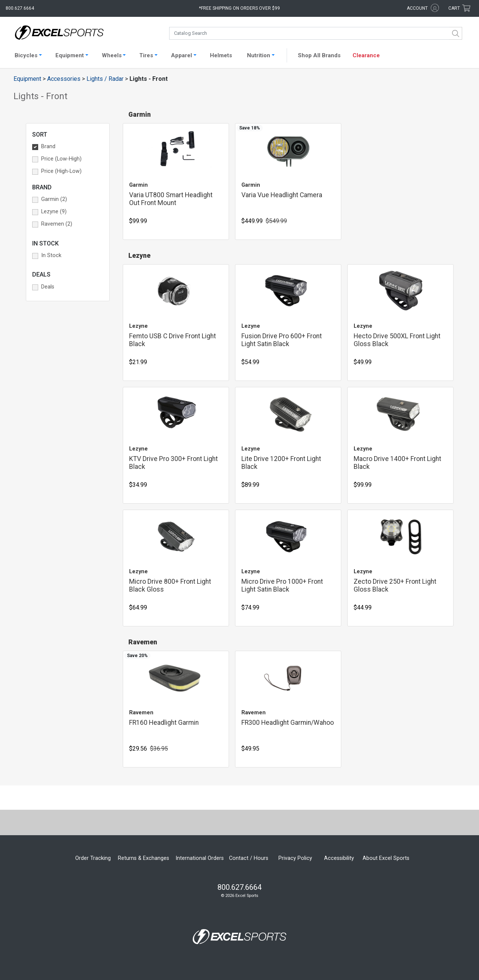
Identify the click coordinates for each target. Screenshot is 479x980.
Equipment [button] (70, 55)
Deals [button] (48, 287)
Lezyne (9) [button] (54, 212)
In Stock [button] (51, 255)
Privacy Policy (295, 858)
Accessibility (339, 858)
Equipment (27, 79)
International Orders (200, 858)
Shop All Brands (319, 55)
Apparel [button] (181, 55)
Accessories (64, 79)
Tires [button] (146, 55)
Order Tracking (93, 858)
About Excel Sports (386, 858)
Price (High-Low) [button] (61, 171)
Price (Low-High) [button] (61, 159)
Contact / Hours (249, 858)
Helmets (221, 55)
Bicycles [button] (26, 55)
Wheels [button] (112, 55)
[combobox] (316, 33)
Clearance (366, 55)
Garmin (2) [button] (54, 199)
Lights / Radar (105, 79)
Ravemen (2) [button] (57, 224)
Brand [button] (48, 146)
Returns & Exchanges (144, 858)
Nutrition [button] (259, 55)
